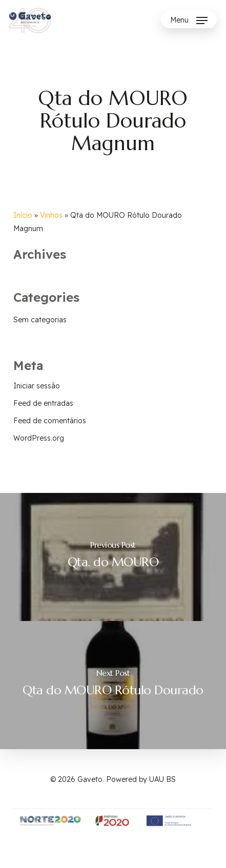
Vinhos (51, 215)
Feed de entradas (43, 403)
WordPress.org (39, 438)
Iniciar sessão (37, 386)
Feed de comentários (50, 421)
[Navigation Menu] (189, 20)
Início (23, 215)
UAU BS (162, 779)
